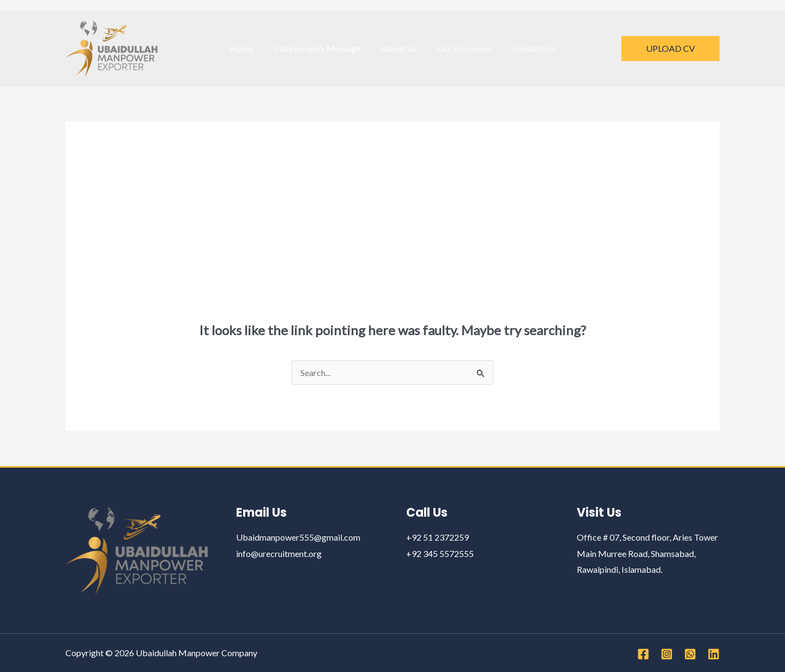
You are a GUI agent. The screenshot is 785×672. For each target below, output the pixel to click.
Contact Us (528, 48)
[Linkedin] (714, 654)
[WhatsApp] (690, 654)
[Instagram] (667, 654)
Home (248, 48)
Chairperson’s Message (320, 48)
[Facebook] (643, 654)
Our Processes (462, 48)
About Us (399, 48)
